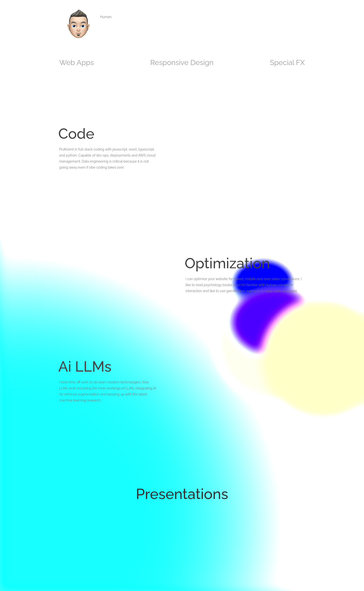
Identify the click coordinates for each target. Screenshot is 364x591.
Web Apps (77, 62)
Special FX (287, 62)
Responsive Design (182, 62)
